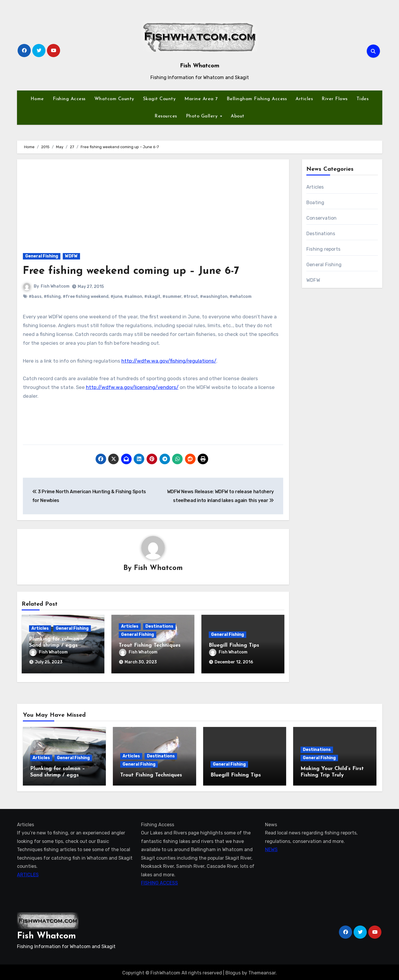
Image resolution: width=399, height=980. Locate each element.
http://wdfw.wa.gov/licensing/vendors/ (132, 387)
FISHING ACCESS (159, 881)
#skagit (152, 297)
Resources (166, 116)
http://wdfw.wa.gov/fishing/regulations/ (169, 361)
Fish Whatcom (200, 66)
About (238, 116)
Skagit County (159, 99)
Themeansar (262, 971)
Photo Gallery (203, 116)
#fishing (52, 297)
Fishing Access (69, 99)
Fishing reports (323, 249)
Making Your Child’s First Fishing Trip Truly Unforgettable (332, 774)
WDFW (71, 256)
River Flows (335, 99)
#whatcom (241, 297)
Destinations (159, 627)
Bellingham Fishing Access (257, 99)
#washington (214, 297)
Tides (363, 99)
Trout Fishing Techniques (150, 646)
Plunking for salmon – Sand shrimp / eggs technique (56, 646)
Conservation (321, 218)
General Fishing (42, 256)
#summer (172, 297)
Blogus (233, 971)
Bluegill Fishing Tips (234, 646)
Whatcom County (114, 99)
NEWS (271, 848)
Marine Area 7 (201, 99)
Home (37, 99)
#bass (35, 297)
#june (116, 297)
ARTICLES (28, 873)
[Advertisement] (154, 203)
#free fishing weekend (86, 297)
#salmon (133, 297)
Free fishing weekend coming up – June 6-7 (137, 271)
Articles (304, 99)
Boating (315, 203)
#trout (191, 297)
